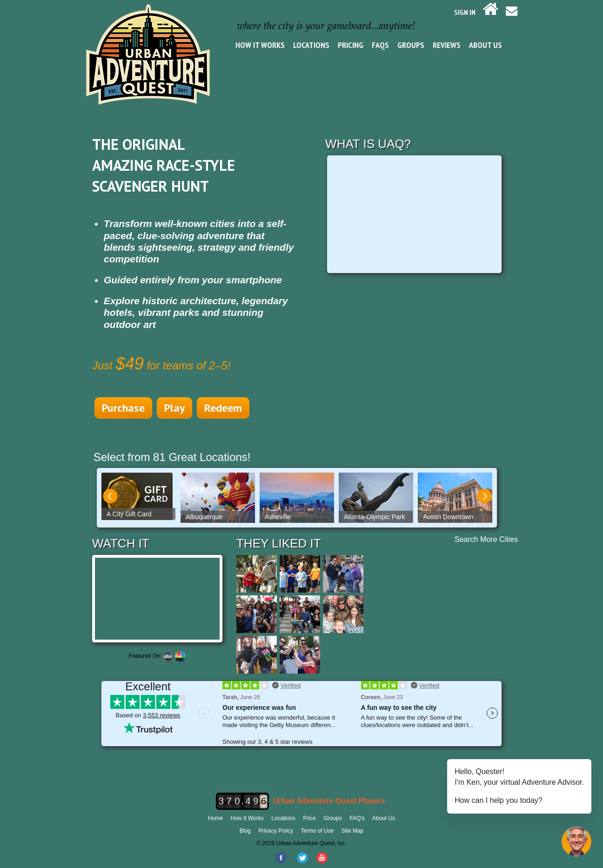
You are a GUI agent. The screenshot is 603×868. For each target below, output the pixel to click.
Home (215, 818)
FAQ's (357, 818)
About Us (486, 45)
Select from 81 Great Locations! (172, 457)
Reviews (447, 45)
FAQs (380, 45)
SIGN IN (465, 12)
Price (309, 818)
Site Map (352, 831)
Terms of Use (318, 831)
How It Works (260, 45)
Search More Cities (486, 539)
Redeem (223, 408)
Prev (110, 496)
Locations (311, 45)
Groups (411, 45)
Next (484, 496)
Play (174, 408)
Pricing (351, 45)
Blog (245, 831)
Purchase (123, 408)
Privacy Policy (276, 831)
